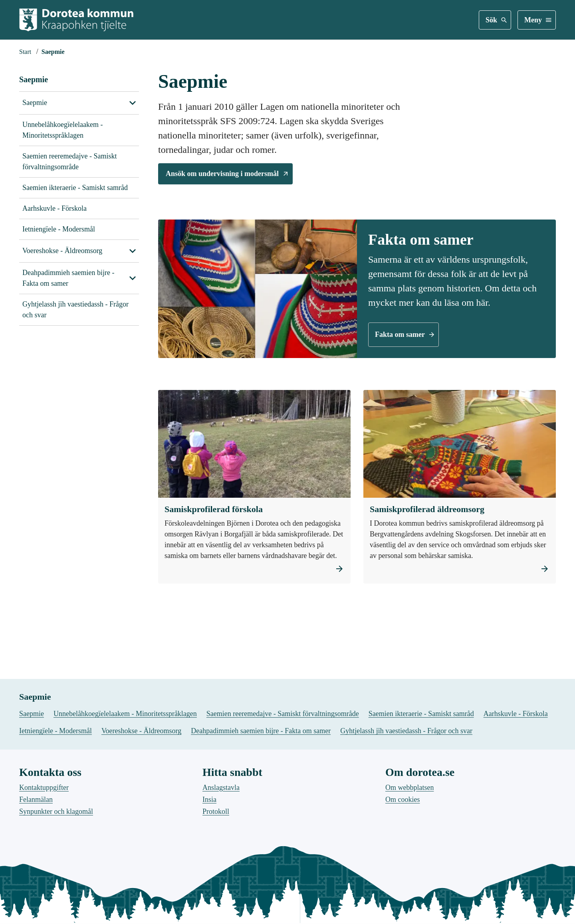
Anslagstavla (221, 868)
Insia (209, 880)
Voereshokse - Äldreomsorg (62, 251)
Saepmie (34, 79)
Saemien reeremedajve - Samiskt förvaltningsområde (69, 161)
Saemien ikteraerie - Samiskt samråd (75, 188)
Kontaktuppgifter (44, 868)
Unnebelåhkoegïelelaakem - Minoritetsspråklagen (62, 130)
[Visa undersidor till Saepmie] (133, 103)
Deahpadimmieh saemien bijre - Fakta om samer (68, 278)
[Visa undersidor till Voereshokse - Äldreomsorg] (133, 251)
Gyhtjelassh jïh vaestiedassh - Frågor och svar (75, 310)
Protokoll (216, 892)
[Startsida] (25, 52)
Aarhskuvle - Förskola (55, 208)
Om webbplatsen (409, 868)
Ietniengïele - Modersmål (59, 229)
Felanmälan (36, 880)
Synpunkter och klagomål (56, 892)
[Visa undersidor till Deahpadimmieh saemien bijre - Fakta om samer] (133, 278)
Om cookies (402, 880)
